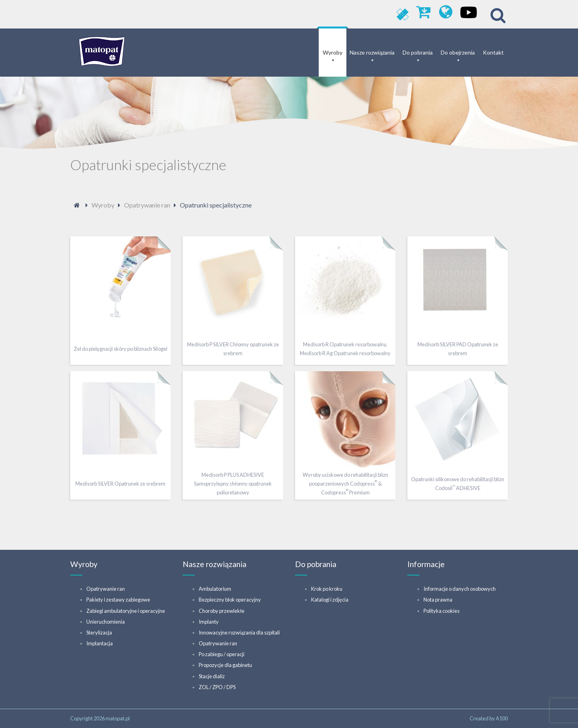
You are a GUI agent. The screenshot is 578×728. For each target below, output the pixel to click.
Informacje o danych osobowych (460, 589)
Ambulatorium (215, 589)
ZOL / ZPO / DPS (217, 687)
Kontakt (493, 52)
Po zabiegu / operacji (222, 654)
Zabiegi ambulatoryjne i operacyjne (126, 611)
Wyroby (333, 52)
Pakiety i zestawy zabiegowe (118, 600)
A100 (502, 718)
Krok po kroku (327, 589)
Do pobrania (418, 52)
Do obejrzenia (458, 52)
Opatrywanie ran (106, 589)
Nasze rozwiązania (372, 52)
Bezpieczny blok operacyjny (230, 600)
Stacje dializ (212, 676)
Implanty (209, 622)
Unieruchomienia (106, 622)
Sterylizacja (99, 632)
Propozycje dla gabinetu (225, 665)
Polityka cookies (442, 611)
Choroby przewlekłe (222, 611)
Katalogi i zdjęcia (330, 600)
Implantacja (100, 643)
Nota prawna (438, 600)
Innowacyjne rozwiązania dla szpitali (239, 632)
